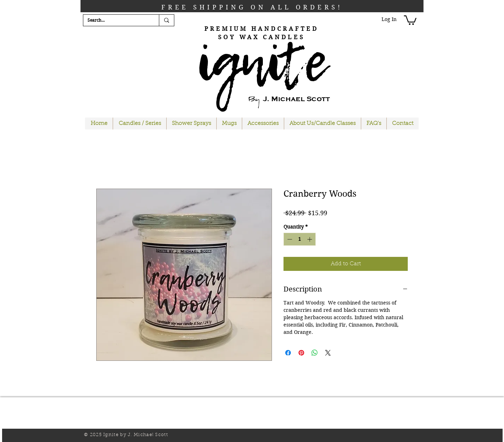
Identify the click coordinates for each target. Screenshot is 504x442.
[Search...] (116, 20)
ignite (262, 61)
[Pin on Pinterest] (301, 353)
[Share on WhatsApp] (315, 353)
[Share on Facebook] (288, 353)
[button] (410, 20)
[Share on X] (328, 353)
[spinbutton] (300, 239)
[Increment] (310, 239)
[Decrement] (289, 239)
